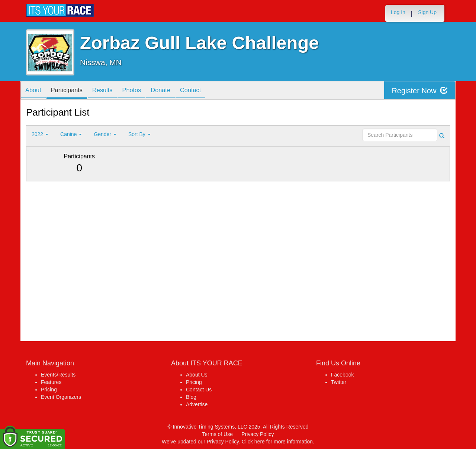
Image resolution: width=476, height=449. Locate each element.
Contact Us (199, 390)
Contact (206, 91)
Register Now (420, 91)
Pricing (49, 390)
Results (110, 91)
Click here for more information (277, 442)
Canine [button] (71, 134)
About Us (197, 375)
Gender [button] (105, 134)
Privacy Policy (258, 434)
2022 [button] (40, 134)
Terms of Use (218, 434)
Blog (191, 397)
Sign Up (427, 12)
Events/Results (58, 375)
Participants (71, 91)
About (35, 91)
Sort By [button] (139, 134)
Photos (142, 91)
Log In (398, 12)
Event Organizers (61, 397)
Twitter (339, 382)
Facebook (342, 375)
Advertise (197, 404)
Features (51, 382)
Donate (173, 91)
